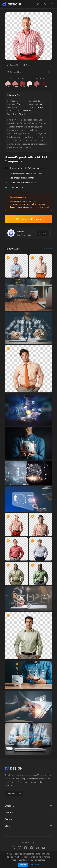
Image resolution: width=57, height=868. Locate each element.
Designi (20, 231)
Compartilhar (14, 72)
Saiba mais (34, 865)
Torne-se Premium (28, 219)
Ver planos (14, 794)
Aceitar (23, 865)
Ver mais (48, 249)
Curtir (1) (12, 65)
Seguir (43, 233)
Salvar (27, 65)
